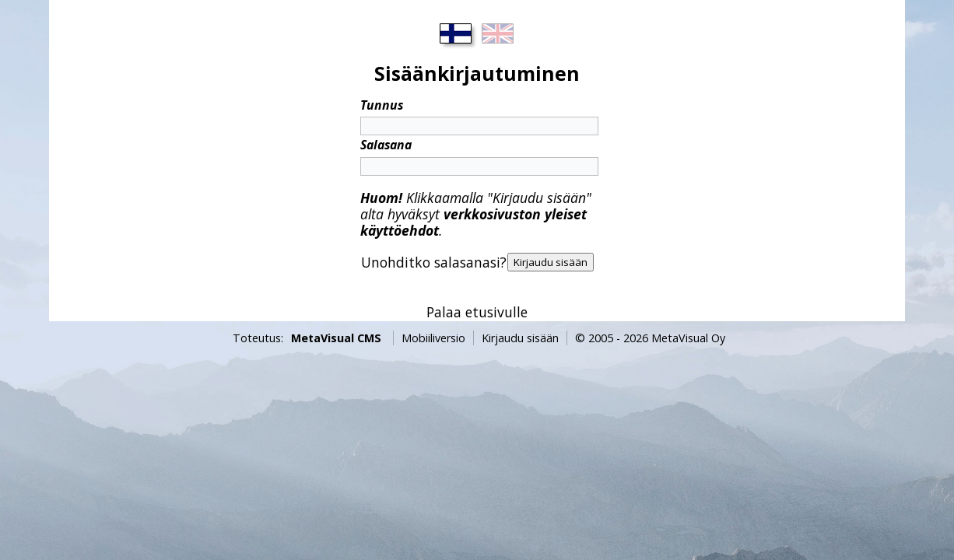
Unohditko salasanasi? (434, 262)
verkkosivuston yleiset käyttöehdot (473, 222)
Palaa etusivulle (477, 312)
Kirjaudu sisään (520, 338)
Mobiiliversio (433, 338)
